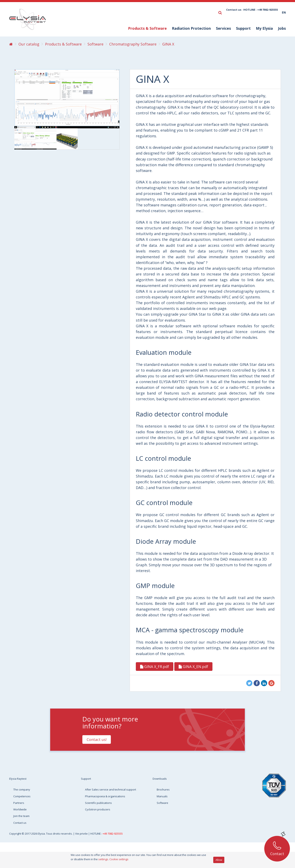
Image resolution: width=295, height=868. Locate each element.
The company (22, 790)
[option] (25, 139)
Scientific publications (98, 803)
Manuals (162, 796)
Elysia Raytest (18, 779)
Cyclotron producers (98, 809)
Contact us (234, 10)
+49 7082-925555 (113, 834)
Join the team (21, 816)
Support (243, 28)
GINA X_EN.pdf (193, 667)
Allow (219, 860)
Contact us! (97, 739)
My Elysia (264, 28)
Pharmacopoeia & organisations (105, 796)
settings (103, 859)
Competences (22, 796)
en (284, 12)
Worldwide (20, 809)
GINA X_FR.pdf (155, 667)
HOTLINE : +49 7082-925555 (261, 10)
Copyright (15, 834)
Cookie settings (119, 859)
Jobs (282, 28)
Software (162, 803)
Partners (19, 803)
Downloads (160, 779)
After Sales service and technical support (111, 790)
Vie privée (82, 834)
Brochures (163, 790)
